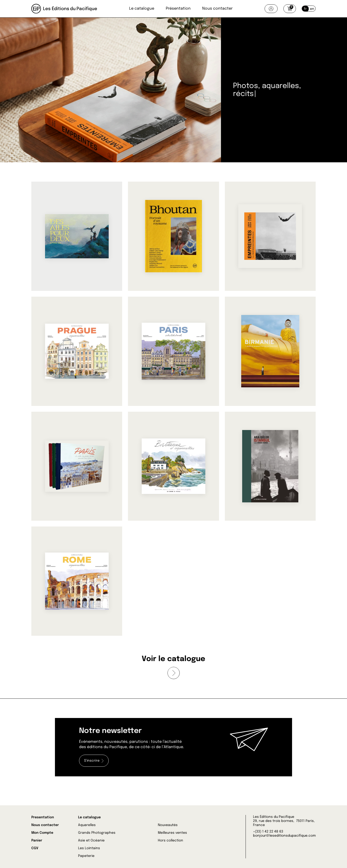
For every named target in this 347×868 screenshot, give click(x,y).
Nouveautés (168, 825)
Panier (37, 841)
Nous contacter (217, 9)
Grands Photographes (97, 833)
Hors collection (170, 841)
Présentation (178, 9)
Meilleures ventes (172, 833)
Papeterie (86, 856)
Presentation (43, 817)
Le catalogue (142, 9)
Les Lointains (89, 848)
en (312, 9)
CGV (35, 848)
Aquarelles (87, 825)
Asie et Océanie (91, 841)
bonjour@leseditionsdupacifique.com (284, 836)
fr (305, 9)
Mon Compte (42, 833)
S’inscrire (94, 761)
